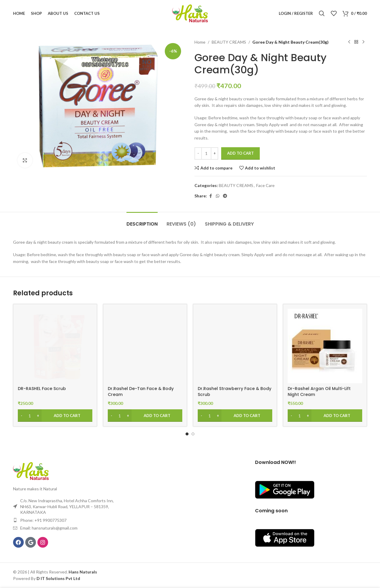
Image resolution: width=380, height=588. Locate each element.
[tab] (142, 221)
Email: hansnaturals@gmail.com (49, 528)
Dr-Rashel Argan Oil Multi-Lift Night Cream (319, 392)
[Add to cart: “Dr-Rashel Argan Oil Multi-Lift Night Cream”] (325, 416)
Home (200, 42)
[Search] (322, 13)
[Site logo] (190, 13)
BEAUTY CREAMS (229, 42)
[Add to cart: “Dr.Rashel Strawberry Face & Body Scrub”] (235, 416)
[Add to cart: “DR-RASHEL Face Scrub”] (55, 416)
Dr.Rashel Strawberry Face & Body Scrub (235, 392)
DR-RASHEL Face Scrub (42, 389)
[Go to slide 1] (187, 434)
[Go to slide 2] (193, 434)
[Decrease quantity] (198, 153)
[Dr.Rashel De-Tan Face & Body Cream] (145, 346)
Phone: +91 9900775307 (43, 520)
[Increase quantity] (214, 153)
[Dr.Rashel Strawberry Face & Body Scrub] (235, 346)
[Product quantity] (206, 153)
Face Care (265, 185)
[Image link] (31, 471)
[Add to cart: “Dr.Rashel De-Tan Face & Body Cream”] (145, 416)
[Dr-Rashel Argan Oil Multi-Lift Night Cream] (325, 346)
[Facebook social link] (210, 196)
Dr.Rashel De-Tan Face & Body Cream (141, 392)
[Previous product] (349, 42)
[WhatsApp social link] (218, 196)
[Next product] (363, 42)
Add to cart (240, 153)
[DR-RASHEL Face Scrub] (55, 346)
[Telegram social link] (225, 196)
